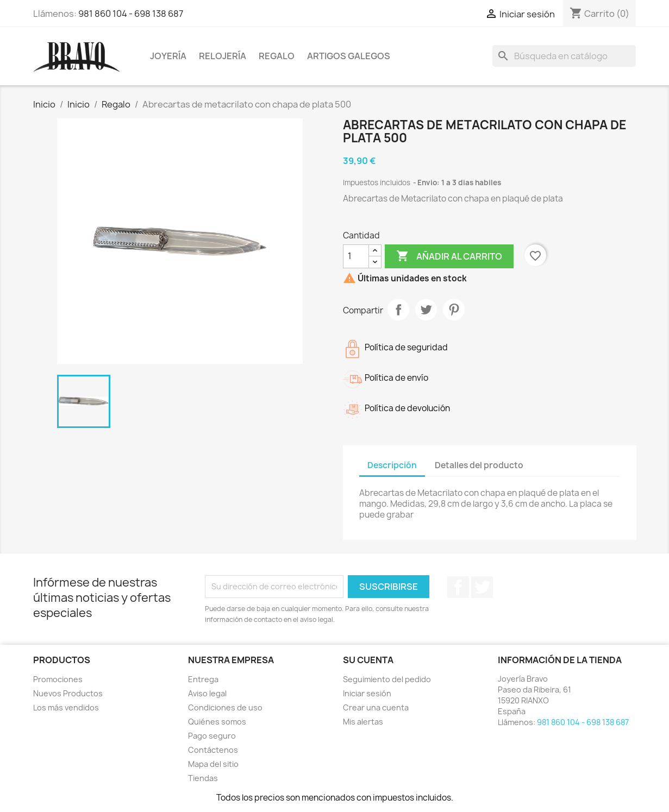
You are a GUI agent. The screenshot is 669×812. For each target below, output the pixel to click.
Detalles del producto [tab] (479, 465)
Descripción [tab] (392, 465)
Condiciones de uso (225, 707)
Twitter (482, 587)
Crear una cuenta (376, 707)
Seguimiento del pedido (387, 679)
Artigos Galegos (349, 56)
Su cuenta (368, 660)
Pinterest (454, 310)
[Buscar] (564, 56)
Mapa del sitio (213, 764)
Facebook (458, 587)
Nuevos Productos (68, 693)
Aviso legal (207, 693)
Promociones (58, 679)
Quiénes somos (217, 722)
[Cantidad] (356, 256)
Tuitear (426, 310)
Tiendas (203, 778)
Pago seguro (212, 736)
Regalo (277, 56)
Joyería (168, 56)
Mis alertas (363, 722)
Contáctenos (213, 750)
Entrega (203, 679)
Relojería (223, 56)
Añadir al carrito (449, 256)
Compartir (398, 310)
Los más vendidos (66, 707)
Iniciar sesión (367, 693)
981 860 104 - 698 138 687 (131, 14)
